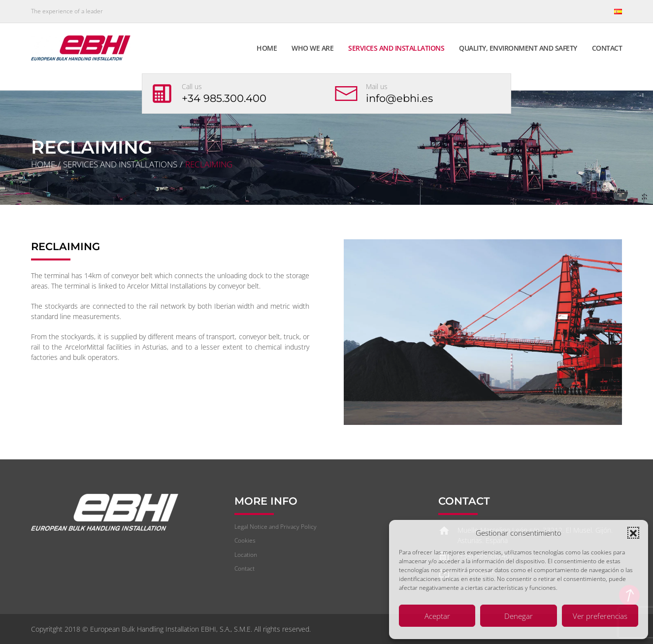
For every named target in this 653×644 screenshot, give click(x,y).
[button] (633, 533)
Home (267, 48)
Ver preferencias (600, 616)
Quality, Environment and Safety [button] (518, 48)
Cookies (245, 540)
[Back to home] (82, 48)
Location (246, 555)
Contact (607, 48)
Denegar (519, 616)
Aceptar (437, 616)
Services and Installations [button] (396, 48)
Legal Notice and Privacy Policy (276, 527)
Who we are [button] (312, 48)
